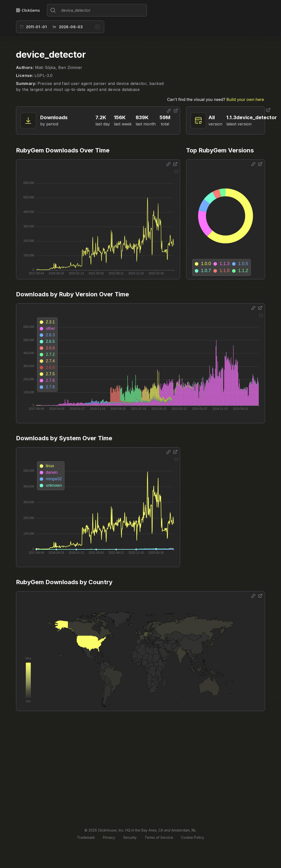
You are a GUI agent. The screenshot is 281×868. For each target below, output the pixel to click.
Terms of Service (159, 837)
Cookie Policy (193, 837)
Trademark (86, 837)
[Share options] (169, 111)
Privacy (109, 837)
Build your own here (245, 99)
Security (130, 837)
